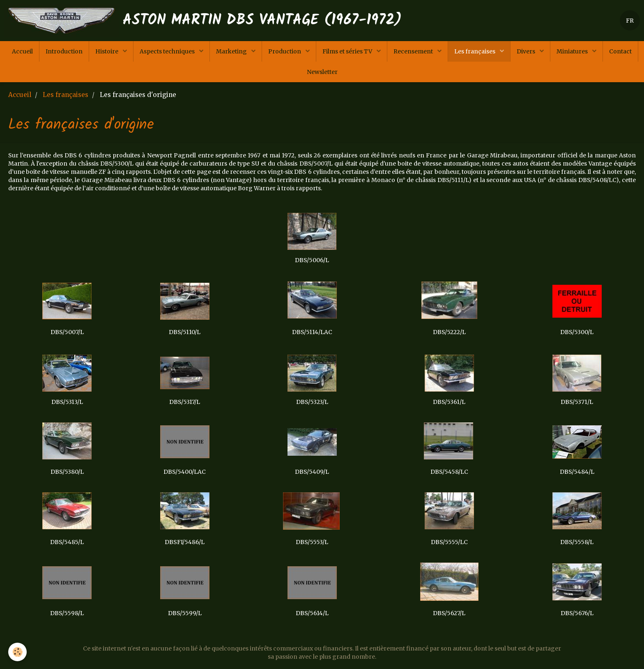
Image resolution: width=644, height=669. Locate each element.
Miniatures (573, 51)
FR (630, 21)
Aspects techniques (168, 51)
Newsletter (322, 72)
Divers (527, 51)
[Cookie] (17, 652)
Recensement (414, 51)
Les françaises (475, 51)
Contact (620, 51)
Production (285, 51)
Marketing (232, 51)
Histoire (107, 51)
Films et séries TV (348, 51)
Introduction (64, 51)
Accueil (22, 51)
